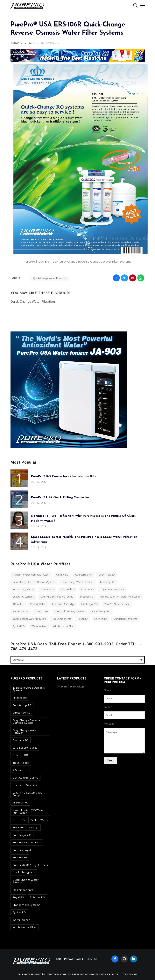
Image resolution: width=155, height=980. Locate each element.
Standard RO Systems (125, 619)
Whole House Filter (63, 626)
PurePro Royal (21, 611)
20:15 (32, 43)
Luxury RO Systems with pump (57, 597)
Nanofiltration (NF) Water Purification (120, 597)
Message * (110, 723)
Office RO (18, 604)
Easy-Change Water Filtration (77, 582)
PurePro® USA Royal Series (69, 611)
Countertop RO (83, 575)
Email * (108, 707)
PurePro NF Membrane (117, 604)
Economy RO (107, 582)
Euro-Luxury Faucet (23, 589)
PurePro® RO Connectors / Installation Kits (63, 476)
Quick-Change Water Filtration (49, 278)
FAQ (59, 959)
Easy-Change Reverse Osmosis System (34, 582)
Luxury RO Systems (23, 597)
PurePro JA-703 (89, 604)
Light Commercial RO (112, 589)
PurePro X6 (41, 611)
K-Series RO (88, 589)
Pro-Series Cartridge (63, 604)
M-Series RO (87, 597)
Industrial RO (67, 589)
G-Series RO (47, 589)
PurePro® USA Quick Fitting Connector (60, 497)
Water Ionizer (39, 626)
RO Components (62, 619)
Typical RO (19, 626)
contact (93, 959)
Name (107, 690)
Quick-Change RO (100, 611)
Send (110, 760)
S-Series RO (101, 619)
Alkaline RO (62, 575)
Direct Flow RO (107, 575)
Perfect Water (38, 604)
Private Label (74, 959)
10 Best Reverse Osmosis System (31, 575)
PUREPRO (17, 43)
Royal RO (83, 619)
